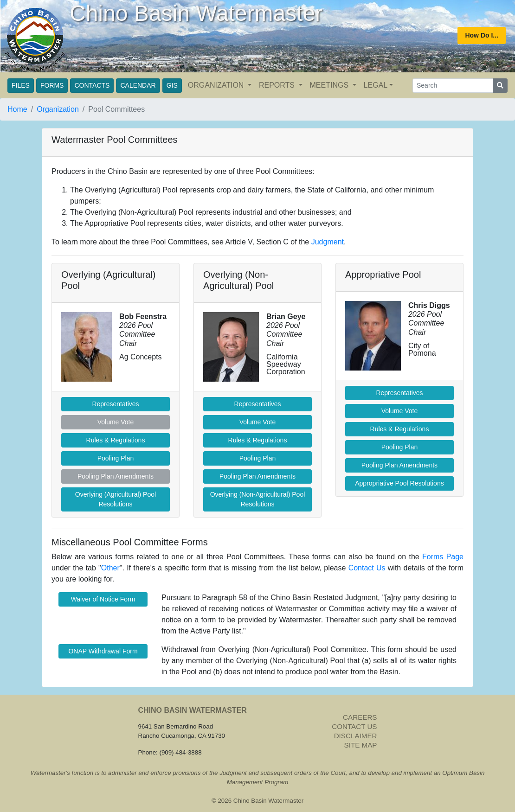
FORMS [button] (52, 85)
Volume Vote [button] (258, 422)
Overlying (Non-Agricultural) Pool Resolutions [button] (258, 499)
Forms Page (443, 557)
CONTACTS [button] (92, 85)
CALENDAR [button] (138, 85)
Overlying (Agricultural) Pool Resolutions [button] (116, 499)
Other (110, 568)
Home (17, 109)
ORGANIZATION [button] (217, 85)
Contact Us (367, 568)
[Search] (453, 86)
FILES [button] (21, 85)
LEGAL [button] (376, 85)
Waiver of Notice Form (103, 599)
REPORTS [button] (278, 85)
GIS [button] (172, 85)
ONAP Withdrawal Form (103, 651)
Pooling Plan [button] (116, 458)
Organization (58, 109)
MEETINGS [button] (330, 85)
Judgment (328, 242)
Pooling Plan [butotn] (258, 458)
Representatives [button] (115, 404)
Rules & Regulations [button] (116, 440)
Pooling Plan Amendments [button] (257, 476)
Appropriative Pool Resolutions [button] (399, 483)
